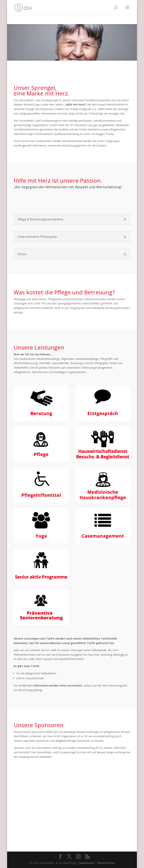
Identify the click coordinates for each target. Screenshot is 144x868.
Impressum (87, 863)
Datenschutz (106, 863)
